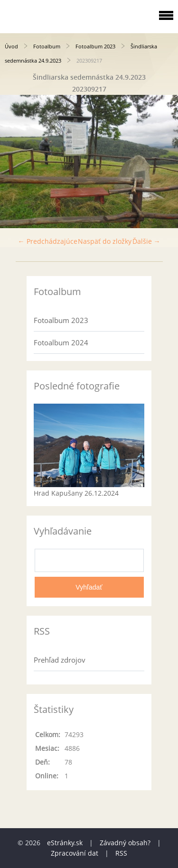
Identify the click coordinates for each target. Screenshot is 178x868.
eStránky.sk (65, 843)
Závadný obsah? (125, 843)
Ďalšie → (146, 241)
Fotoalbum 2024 (61, 342)
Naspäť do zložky (105, 241)
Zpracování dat (75, 853)
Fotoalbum (47, 46)
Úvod (11, 46)
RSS (121, 853)
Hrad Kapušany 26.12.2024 (76, 493)
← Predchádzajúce (48, 241)
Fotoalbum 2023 (95, 46)
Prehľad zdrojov (60, 660)
